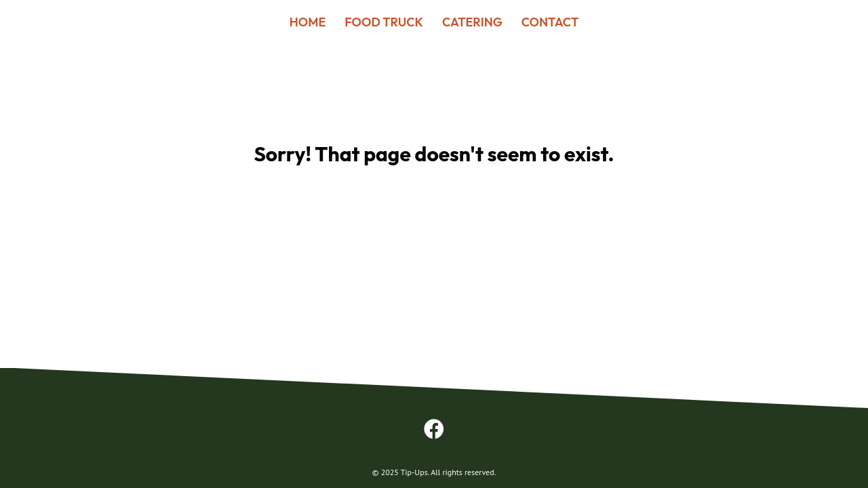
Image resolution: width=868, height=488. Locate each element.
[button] (434, 429)
